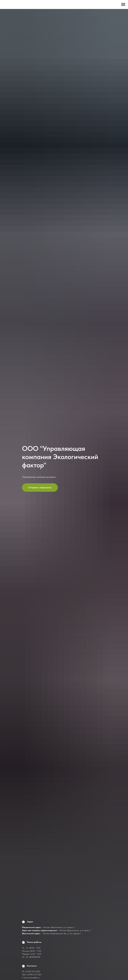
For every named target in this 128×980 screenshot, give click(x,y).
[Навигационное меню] (123, 4)
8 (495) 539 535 (33, 975)
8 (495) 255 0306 (33, 971)
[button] (40, 488)
